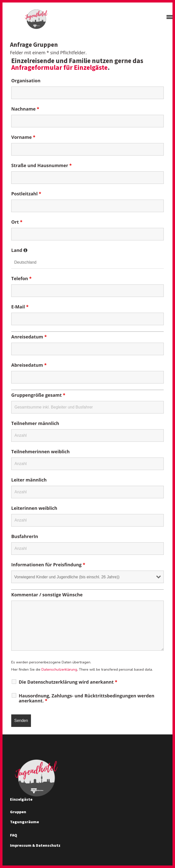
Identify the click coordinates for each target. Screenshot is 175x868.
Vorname (23, 138)
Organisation (26, 81)
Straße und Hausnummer (41, 166)
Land (19, 251)
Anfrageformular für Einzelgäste (59, 68)
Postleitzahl (26, 194)
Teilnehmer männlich (35, 424)
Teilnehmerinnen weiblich (40, 452)
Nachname (25, 110)
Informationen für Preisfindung (48, 565)
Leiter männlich (29, 481)
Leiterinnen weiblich (34, 509)
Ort (17, 223)
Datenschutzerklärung (59, 670)
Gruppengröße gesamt (38, 396)
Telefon (21, 279)
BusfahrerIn (25, 537)
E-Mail (20, 307)
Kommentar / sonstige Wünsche (47, 595)
